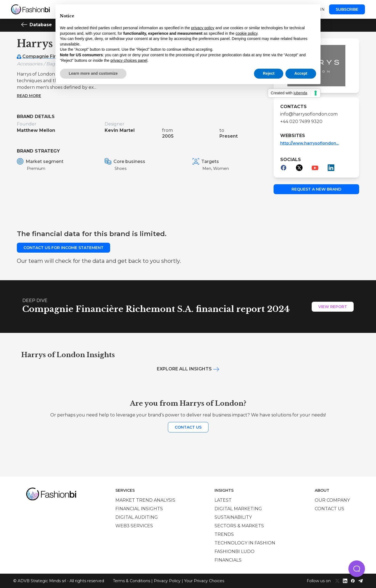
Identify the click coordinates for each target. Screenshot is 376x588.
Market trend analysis (145, 500)
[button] (357, 569)
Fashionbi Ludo (235, 551)
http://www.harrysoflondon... (309, 143)
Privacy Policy (167, 581)
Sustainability (233, 517)
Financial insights (139, 509)
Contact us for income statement (63, 248)
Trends (224, 534)
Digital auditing (137, 517)
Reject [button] (269, 73)
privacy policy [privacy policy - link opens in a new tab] (203, 28)
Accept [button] (301, 73)
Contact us (188, 427)
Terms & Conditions (132, 581)
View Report (333, 307)
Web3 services (134, 526)
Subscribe (347, 9)
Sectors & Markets (239, 526)
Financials (228, 560)
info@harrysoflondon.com (309, 114)
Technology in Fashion (245, 543)
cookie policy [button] (246, 33)
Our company (332, 500)
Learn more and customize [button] (93, 73)
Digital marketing (238, 509)
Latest (223, 500)
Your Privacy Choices (204, 581)
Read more (29, 96)
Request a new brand (316, 189)
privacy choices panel (129, 60)
